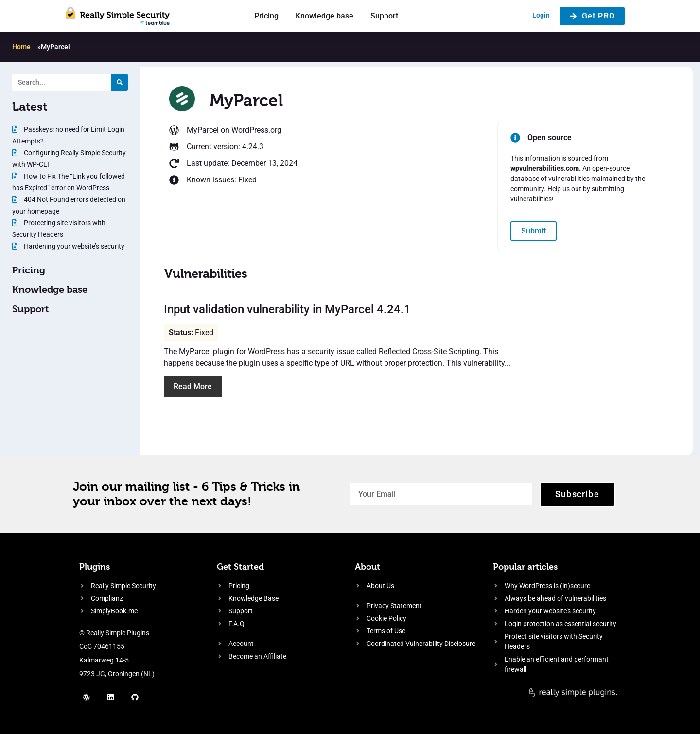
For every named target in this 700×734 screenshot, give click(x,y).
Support (384, 16)
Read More (193, 386)
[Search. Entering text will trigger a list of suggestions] (61, 82)
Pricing (266, 16)
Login (541, 15)
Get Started (240, 566)
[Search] (119, 82)
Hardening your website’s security (73, 246)
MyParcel (203, 130)
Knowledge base (324, 16)
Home (21, 47)
